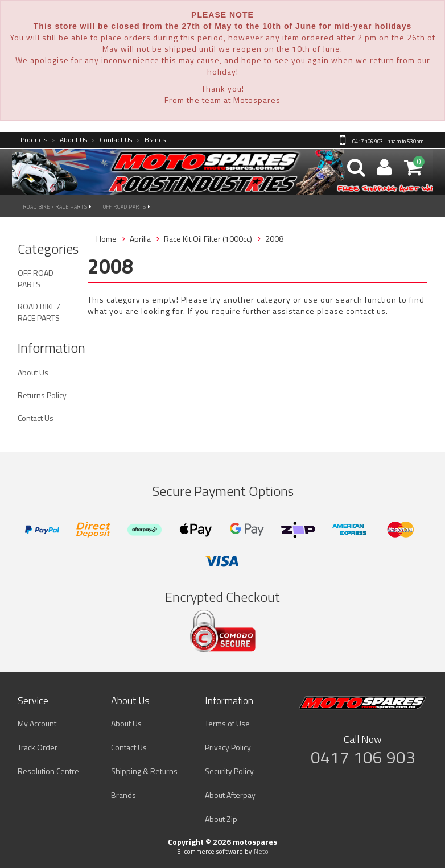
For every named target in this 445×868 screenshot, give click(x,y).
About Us (69, 140)
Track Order (38, 747)
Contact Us (112, 140)
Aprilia (140, 239)
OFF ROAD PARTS (127, 207)
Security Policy (229, 771)
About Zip (221, 819)
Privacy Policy (228, 747)
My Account (37, 723)
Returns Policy (42, 395)
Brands (151, 140)
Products (34, 140)
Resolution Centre (48, 771)
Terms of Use (227, 723)
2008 (274, 239)
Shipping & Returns (144, 771)
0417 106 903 (363, 757)
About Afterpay (230, 795)
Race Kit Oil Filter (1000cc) (208, 239)
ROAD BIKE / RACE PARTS (57, 207)
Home (106, 239)
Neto (261, 852)
